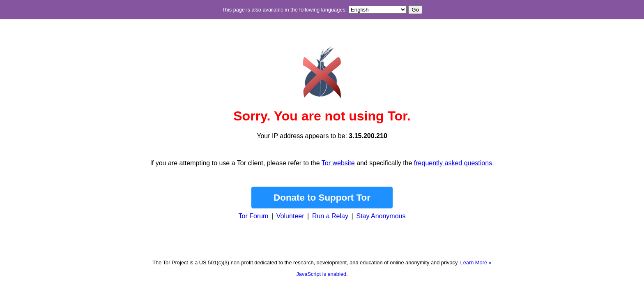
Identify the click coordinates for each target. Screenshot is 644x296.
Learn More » (476, 262)
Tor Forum (254, 216)
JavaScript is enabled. (322, 274)
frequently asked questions (453, 163)
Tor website (338, 163)
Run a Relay (330, 216)
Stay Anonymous (381, 216)
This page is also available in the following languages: (284, 10)
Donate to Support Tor (322, 198)
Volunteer (290, 216)
